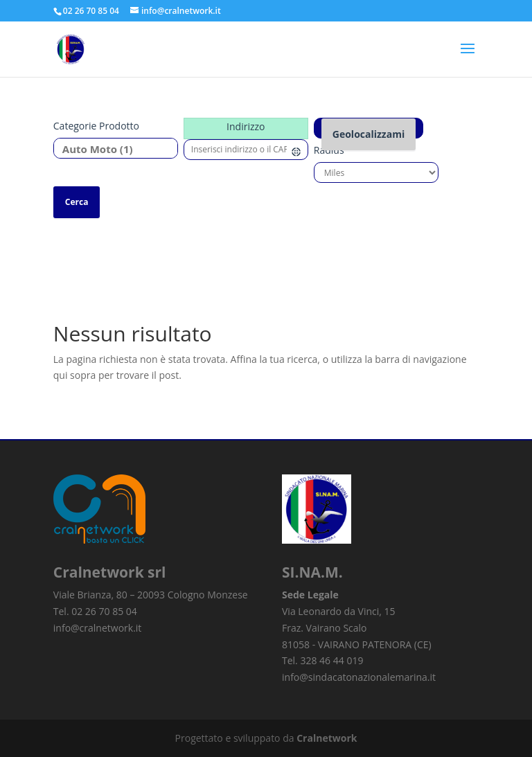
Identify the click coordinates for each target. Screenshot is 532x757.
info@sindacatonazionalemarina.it (359, 677)
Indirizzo (246, 126)
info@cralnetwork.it (98, 628)
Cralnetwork (327, 738)
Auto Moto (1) (110, 149)
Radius (329, 150)
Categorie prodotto (96, 126)
